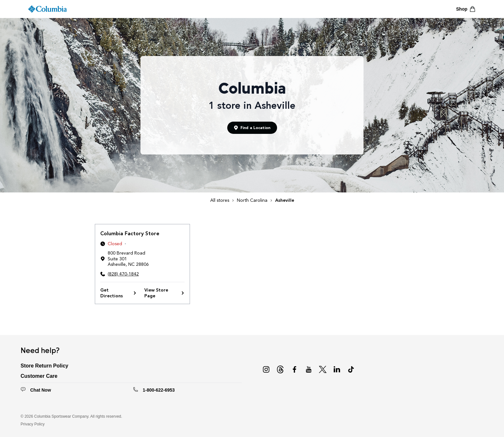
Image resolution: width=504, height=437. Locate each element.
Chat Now (41, 390)
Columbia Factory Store (130, 233)
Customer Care (39, 376)
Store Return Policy (44, 366)
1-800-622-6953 (159, 390)
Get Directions (118, 293)
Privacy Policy (33, 424)
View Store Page (164, 293)
